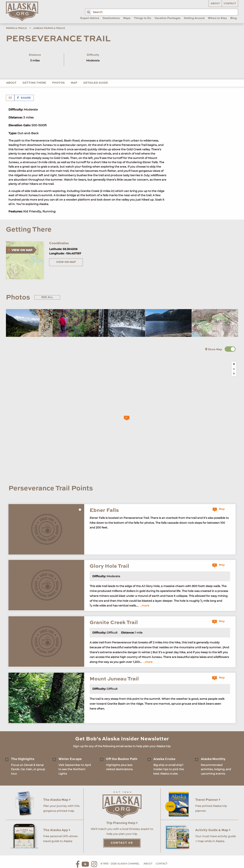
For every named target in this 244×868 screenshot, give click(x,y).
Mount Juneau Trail (114, 679)
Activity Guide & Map (213, 830)
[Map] (125, 419)
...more (145, 606)
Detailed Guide (96, 83)
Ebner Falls (104, 510)
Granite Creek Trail (114, 623)
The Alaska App (57, 830)
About (215, 4)
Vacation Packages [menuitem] (167, 18)
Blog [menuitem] (233, 18)
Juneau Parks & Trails (49, 28)
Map (74, 83)
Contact (230, 4)
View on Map (66, 262)
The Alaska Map (57, 800)
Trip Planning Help (122, 823)
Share (24, 98)
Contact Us (122, 843)
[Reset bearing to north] (234, 374)
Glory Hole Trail (109, 566)
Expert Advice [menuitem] (90, 18)
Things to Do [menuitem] (143, 18)
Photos (58, 83)
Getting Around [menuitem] (194, 18)
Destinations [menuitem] (111, 18)
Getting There (34, 83)
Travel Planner (208, 800)
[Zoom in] (234, 364)
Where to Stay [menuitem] (217, 18)
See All (47, 297)
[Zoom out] (234, 369)
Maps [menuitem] (127, 18)
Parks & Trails (16, 28)
